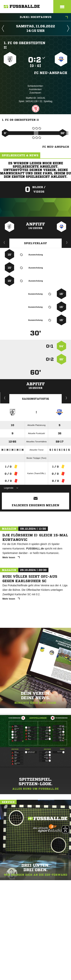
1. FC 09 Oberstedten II (25, 45)
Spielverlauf (35, 243)
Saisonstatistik (36, 399)
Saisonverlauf (66, 398)
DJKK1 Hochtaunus (44, 17)
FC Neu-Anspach (51, 73)
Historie (5, 398)
